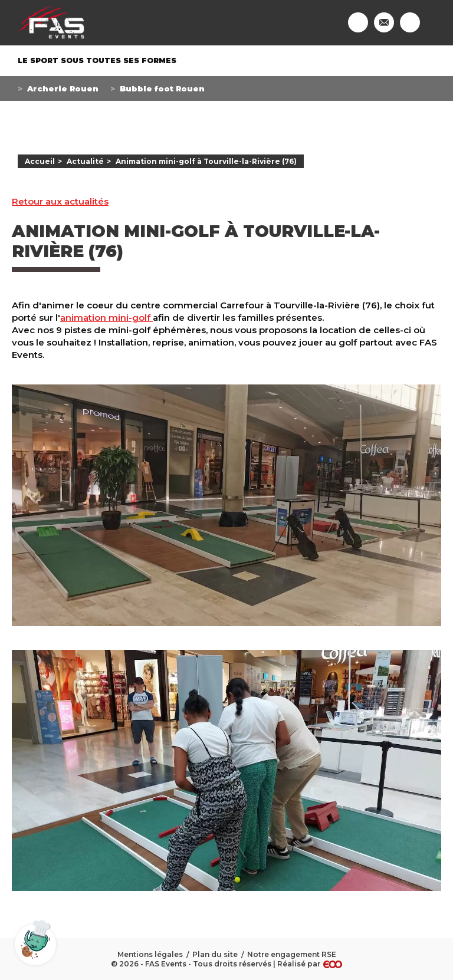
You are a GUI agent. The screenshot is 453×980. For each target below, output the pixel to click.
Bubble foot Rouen (162, 88)
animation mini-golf (106, 318)
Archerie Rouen (63, 88)
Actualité (85, 161)
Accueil (40, 161)
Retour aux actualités (60, 202)
